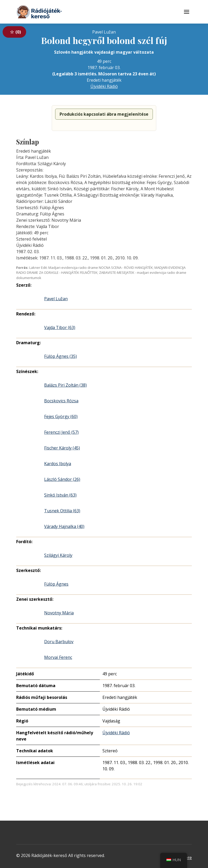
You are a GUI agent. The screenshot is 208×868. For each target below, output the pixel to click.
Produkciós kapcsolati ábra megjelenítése (104, 114)
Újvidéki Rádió (104, 86)
